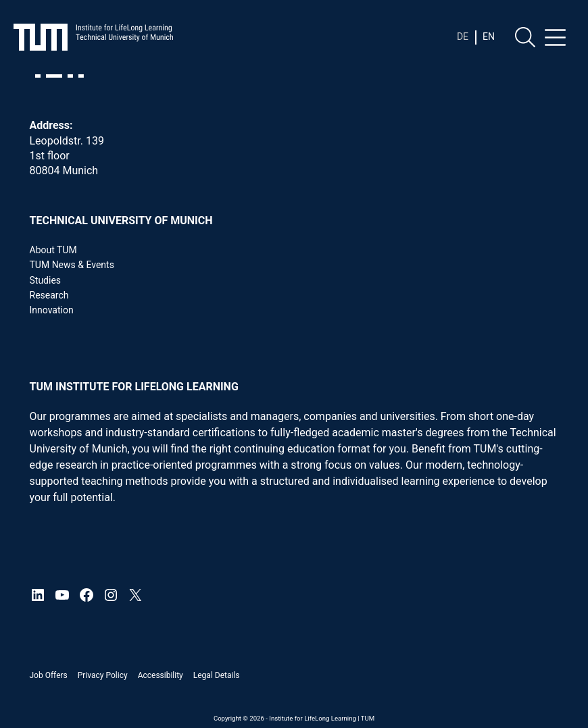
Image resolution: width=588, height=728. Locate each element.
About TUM (53, 250)
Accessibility (161, 675)
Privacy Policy (103, 675)
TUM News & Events (72, 265)
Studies (46, 280)
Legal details (217, 675)
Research (49, 295)
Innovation (52, 310)
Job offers (49, 675)
